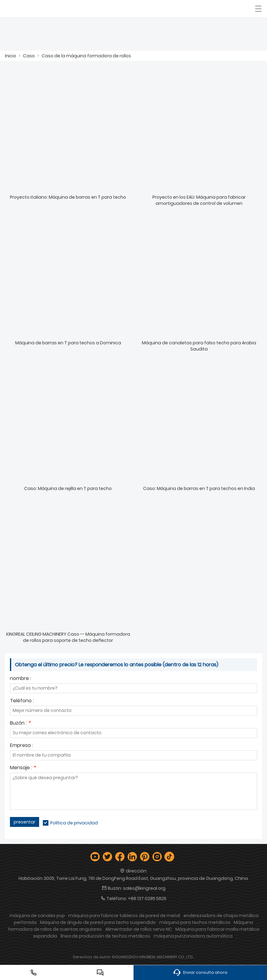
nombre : (20, 679)
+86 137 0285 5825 (147, 898)
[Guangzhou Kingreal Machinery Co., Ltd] (33, 9)
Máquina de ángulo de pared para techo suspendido (98, 922)
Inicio (11, 56)
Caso (29, 56)
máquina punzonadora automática (193, 936)
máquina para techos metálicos (195, 922)
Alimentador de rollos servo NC (139, 929)
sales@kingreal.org (144, 888)
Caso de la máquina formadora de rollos (86, 56)
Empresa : (21, 746)
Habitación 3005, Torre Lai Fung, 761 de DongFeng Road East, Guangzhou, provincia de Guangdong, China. (134, 878)
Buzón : (20, 724)
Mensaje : (23, 768)
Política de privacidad (74, 823)
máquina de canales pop (37, 916)
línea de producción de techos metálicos (105, 936)
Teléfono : (22, 701)
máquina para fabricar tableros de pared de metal (124, 916)
